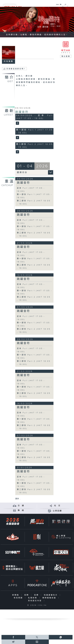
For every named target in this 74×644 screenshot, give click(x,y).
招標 (37, 595)
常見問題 (19, 598)
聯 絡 (21, 510)
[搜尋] (65, 4)
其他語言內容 (35, 601)
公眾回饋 (57, 511)
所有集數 (9, 61)
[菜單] (71, 4)
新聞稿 (16, 595)
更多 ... (18, 499)
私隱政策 (33, 598)
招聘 (27, 595)
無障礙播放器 (50, 598)
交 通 (21, 506)
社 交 (57, 506)
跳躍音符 (22, 112)
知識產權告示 (51, 595)
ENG (57, 5)
